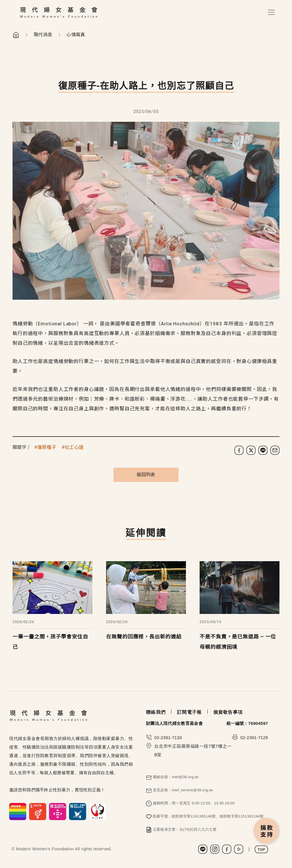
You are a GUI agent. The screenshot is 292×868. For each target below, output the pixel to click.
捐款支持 (267, 831)
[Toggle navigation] (271, 12)
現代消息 (43, 35)
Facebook (227, 849)
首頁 (16, 35)
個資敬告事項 (228, 712)
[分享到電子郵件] (275, 450)
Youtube (239, 849)
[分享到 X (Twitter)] (251, 450)
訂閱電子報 (189, 712)
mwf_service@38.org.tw (192, 790)
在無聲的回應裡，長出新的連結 (144, 637)
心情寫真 (76, 35)
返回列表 (146, 475)
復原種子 (47, 447)
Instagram (215, 849)
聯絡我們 (156, 712)
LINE (203, 849)
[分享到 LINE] (263, 450)
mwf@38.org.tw (185, 777)
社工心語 (74, 447)
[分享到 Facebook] (239, 450)
